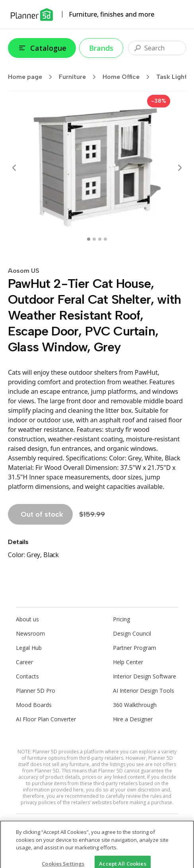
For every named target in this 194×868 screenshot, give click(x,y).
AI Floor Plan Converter (46, 719)
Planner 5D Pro (36, 691)
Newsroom (30, 633)
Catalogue (42, 48)
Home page (33, 77)
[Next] (180, 168)
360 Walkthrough (135, 705)
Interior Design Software (145, 676)
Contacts (27, 676)
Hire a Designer (133, 719)
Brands (101, 48)
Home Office (129, 77)
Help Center (128, 662)
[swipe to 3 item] (105, 239)
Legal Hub (29, 648)
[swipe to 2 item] (100, 239)
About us (27, 619)
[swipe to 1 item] (94, 239)
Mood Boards (34, 705)
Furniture (80, 77)
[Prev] (14, 168)
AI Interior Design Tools (144, 691)
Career (24, 662)
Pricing (121, 619)
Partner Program (135, 648)
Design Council (132, 633)
